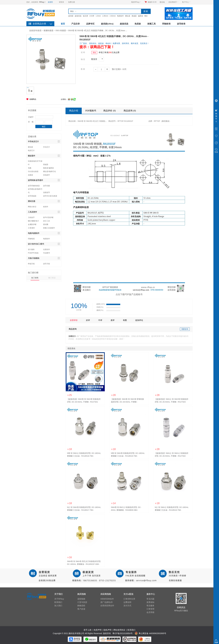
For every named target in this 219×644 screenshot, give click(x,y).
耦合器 (128, 16)
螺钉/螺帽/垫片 (33, 221)
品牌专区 (90, 24)
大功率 (92, 16)
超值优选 (78, 16)
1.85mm (105, 16)
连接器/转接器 (35, 30)
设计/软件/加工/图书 (44, 244)
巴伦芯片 (47, 147)
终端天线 (31, 264)
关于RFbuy (59, 599)
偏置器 (141, 16)
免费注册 (72, 2)
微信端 (162, 2)
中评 (100, 320)
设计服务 (31, 249)
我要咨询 (185, 329)
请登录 (61, 2)
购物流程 (81, 606)
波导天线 (47, 264)
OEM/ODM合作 (107, 599)
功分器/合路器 (33, 171)
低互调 (85, 16)
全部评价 (74, 320)
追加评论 (139, 320)
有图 (125, 320)
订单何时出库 (129, 599)
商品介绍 (74, 111)
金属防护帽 (32, 224)
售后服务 (150, 606)
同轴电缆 (31, 239)
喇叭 (146, 16)
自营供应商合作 (107, 606)
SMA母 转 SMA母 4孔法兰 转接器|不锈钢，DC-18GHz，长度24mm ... (98, 31)
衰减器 (134, 16)
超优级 (71, 16)
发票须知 (150, 602)
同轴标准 (166, 24)
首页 (63, 24)
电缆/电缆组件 (44, 233)
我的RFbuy (136, 2)
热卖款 (138, 24)
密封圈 (46, 224)
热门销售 (35, 278)
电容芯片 (31, 151)
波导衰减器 (32, 196)
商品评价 (110, 111)
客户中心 (186, 2)
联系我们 (58, 602)
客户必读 (81, 609)
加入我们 (58, 606)
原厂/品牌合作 (107, 602)
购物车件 (152, 2)
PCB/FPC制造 (33, 253)
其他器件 (47, 175)
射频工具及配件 (49, 228)
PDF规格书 (91, 111)
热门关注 (52, 278)
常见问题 (150, 599)
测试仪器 (44, 201)
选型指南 (81, 599)
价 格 (31, 122)
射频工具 (152, 24)
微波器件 (44, 156)
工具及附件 (44, 212)
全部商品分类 (39, 24)
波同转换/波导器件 (44, 180)
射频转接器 (48, 31)
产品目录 (76, 24)
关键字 (31, 117)
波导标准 (181, 24)
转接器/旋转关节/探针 (35, 161)
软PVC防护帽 (48, 217)
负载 (30, 168)
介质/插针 (31, 228)
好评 (88, 320)
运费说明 (127, 602)
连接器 (30, 175)
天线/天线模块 (44, 258)
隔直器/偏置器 (48, 168)
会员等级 (150, 612)
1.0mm (98, 16)
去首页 (50, 2)
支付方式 (127, 606)
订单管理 (150, 609)
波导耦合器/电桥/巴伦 (35, 189)
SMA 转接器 (61, 31)
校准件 (46, 207)
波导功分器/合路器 (50, 196)
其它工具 (47, 221)
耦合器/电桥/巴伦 (50, 171)
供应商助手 (173, 2)
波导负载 (47, 186)
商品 (72, 11)
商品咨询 (130, 111)
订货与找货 (82, 602)
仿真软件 (47, 249)
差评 (113, 320)
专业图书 (47, 253)
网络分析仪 (32, 207)
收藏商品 (33, 99)
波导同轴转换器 (34, 186)
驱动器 (30, 147)
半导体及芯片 (44, 141)
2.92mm (113, 16)
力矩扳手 (31, 217)
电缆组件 (120, 16)
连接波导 (47, 192)
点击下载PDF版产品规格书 (129, 294)
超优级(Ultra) (107, 24)
